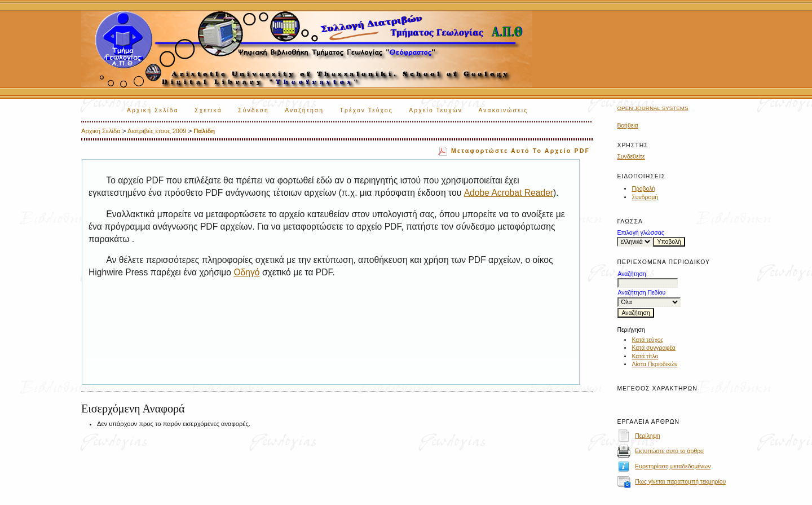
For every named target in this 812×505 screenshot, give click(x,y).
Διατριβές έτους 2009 (157, 131)
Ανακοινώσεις (504, 110)
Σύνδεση (253, 110)
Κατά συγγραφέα (653, 348)
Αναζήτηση (304, 110)
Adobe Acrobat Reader (509, 193)
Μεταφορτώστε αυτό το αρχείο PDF (520, 151)
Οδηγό (246, 272)
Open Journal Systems (652, 108)
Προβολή (643, 189)
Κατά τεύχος (647, 340)
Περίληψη (648, 436)
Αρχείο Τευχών (436, 110)
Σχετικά (208, 110)
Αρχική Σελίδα (153, 110)
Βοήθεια (627, 126)
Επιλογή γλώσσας (640, 233)
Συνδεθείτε (631, 157)
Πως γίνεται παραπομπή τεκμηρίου (680, 482)
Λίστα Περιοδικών (654, 364)
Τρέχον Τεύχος (367, 110)
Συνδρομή (645, 197)
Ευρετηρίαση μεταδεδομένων (673, 466)
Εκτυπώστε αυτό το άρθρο (669, 451)
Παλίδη (204, 131)
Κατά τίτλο (645, 356)
